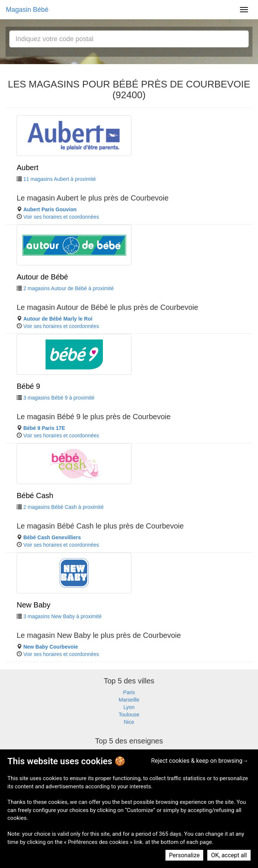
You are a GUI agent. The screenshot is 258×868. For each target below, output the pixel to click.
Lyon (129, 707)
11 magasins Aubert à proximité (60, 179)
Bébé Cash (35, 496)
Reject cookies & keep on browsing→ (200, 761)
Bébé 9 (28, 386)
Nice (129, 722)
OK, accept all (229, 855)
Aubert (28, 168)
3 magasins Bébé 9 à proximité (59, 398)
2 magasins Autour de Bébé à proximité (68, 288)
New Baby (33, 605)
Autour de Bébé (42, 277)
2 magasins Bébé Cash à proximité (63, 507)
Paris (129, 692)
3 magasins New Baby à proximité (63, 616)
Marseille (129, 700)
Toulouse (129, 715)
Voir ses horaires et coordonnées (61, 217)
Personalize (185, 855)
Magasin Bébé (27, 10)
